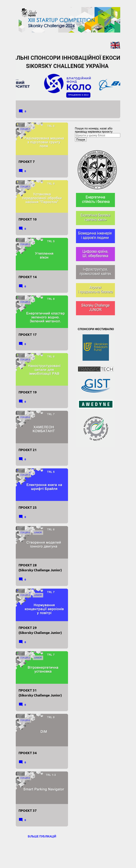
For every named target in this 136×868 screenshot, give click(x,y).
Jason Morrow (87, 856)
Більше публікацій (42, 836)
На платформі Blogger (68, 849)
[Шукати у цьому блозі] (98, 135)
